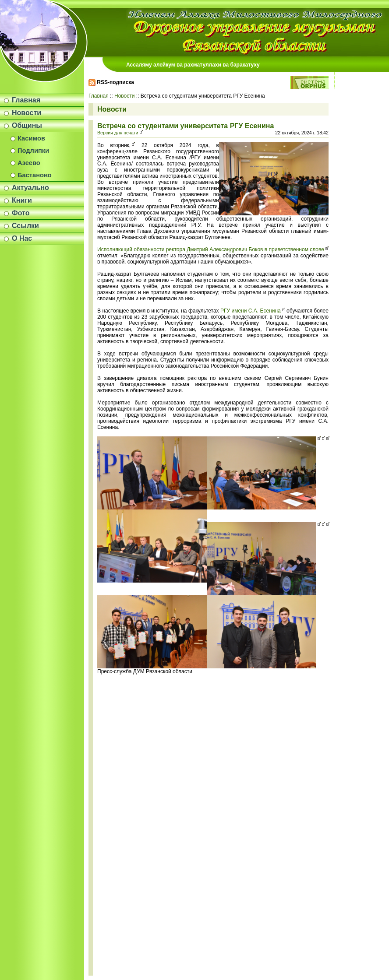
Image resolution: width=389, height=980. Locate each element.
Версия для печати (118, 133)
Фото (21, 213)
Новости (27, 113)
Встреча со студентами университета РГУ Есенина (186, 126)
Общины (27, 125)
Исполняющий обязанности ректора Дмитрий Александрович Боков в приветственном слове (211, 249)
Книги (22, 200)
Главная (26, 100)
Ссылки (25, 226)
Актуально (30, 188)
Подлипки (33, 151)
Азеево (29, 163)
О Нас (22, 238)
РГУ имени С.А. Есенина (251, 311)
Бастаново (35, 175)
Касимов (31, 138)
